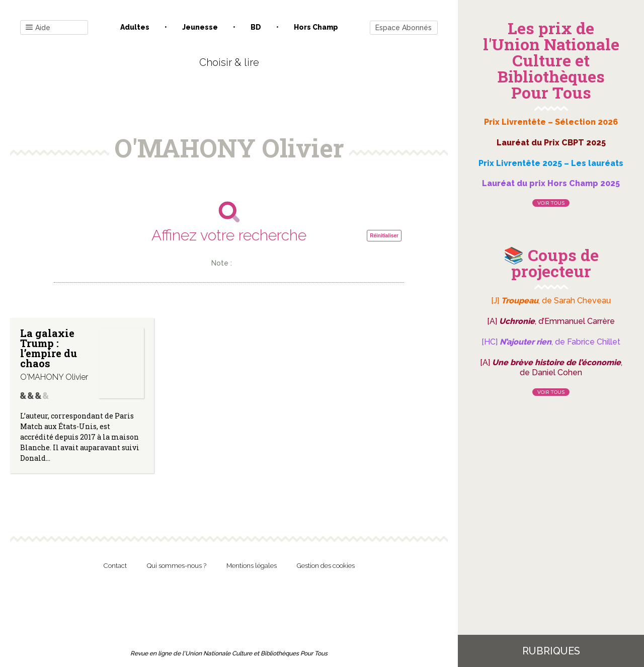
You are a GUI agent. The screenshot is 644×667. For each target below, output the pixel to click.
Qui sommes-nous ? (177, 566)
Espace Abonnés (404, 28)
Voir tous (551, 203)
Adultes (135, 27)
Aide (38, 28)
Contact (115, 566)
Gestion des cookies (326, 566)
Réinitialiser (384, 236)
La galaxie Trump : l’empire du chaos (49, 348)
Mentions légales (252, 566)
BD (256, 27)
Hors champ (316, 27)
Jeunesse (200, 27)
